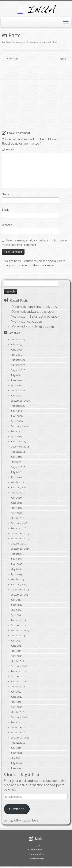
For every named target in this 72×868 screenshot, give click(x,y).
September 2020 (20, 384)
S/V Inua (31, 860)
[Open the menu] (66, 22)
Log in (37, 828)
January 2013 (18, 654)
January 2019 (18, 425)
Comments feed (37, 837)
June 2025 (17, 333)
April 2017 (16, 460)
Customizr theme (45, 864)
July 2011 (16, 731)
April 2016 (17, 496)
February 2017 (19, 470)
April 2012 (16, 690)
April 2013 (16, 639)
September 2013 (20, 613)
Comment (9, 133)
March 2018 (17, 445)
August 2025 (18, 322)
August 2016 (18, 476)
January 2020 (19, 414)
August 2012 (18, 670)
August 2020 (18, 389)
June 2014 (17, 588)
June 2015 (16, 547)
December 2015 (20, 516)
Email (5, 193)
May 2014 (16, 593)
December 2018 (20, 430)
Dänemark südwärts (25, 295)
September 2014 (20, 578)
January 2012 (18, 705)
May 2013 (16, 634)
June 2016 (17, 486)
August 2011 (18, 726)
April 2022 (17, 368)
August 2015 (18, 537)
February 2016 (19, 506)
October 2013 (18, 608)
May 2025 (16, 338)
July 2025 (16, 328)
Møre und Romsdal (25, 309)
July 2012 (16, 675)
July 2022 (16, 358)
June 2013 (16, 629)
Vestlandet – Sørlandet (27, 300)
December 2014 (20, 573)
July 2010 (16, 746)
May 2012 (16, 685)
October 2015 (18, 527)
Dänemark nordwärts (26, 290)
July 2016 (16, 481)
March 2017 (17, 465)
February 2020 (19, 409)
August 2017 (18, 450)
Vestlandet (19, 304)
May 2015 (16, 552)
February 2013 (19, 649)
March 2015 (17, 562)
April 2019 (17, 419)
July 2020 (16, 394)
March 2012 (17, 695)
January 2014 (18, 603)
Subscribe (17, 792)
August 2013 (18, 619)
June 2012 (16, 680)
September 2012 (20, 664)
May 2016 (16, 491)
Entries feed (37, 833)
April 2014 (17, 598)
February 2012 (19, 700)
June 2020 (17, 399)
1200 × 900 (44, 42)
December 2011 (20, 710)
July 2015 (16, 542)
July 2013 (16, 624)
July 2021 (16, 379)
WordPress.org (37, 841)
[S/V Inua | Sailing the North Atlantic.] (36, 8)
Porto (55, 42)
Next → (65, 59)
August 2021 (18, 373)
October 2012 (18, 659)
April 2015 (16, 557)
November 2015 (20, 522)
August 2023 (18, 348)
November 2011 (20, 716)
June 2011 (16, 736)
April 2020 (17, 404)
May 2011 (16, 741)
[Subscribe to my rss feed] (6, 854)
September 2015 (20, 532)
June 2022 (17, 363)
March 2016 (17, 501)
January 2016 (18, 511)
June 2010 (17, 751)
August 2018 (18, 435)
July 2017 (16, 455)
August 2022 (18, 353)
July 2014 (16, 583)
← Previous (10, 59)
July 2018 (16, 440)
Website (7, 208)
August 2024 (18, 343)
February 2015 (19, 567)
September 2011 (20, 721)
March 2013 (17, 644)
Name (6, 177)
